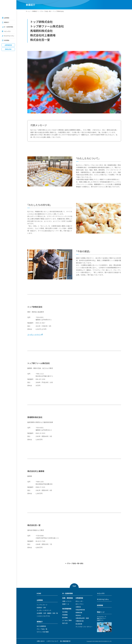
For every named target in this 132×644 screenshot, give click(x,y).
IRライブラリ (80, 604)
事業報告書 (79, 612)
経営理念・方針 (41, 608)
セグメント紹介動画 (43, 632)
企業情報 (7, 18)
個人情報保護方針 (65, 641)
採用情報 (7, 40)
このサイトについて (52, 641)
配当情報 (65, 618)
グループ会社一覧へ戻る (75, 563)
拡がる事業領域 (41, 626)
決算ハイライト (67, 601)
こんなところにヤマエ (43, 616)
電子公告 (65, 623)
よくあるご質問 (67, 620)
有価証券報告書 (80, 610)
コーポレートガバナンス (44, 610)
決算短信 (78, 607)
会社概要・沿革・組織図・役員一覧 (47, 613)
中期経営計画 (80, 621)
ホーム (28, 11)
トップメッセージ (42, 605)
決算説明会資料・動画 (82, 618)
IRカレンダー (80, 601)
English (8, 49)
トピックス (7, 31)
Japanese (8, 45)
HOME (39, 593)
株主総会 (78, 615)
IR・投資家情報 (8, 27)
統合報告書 (79, 624)
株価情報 (65, 615)
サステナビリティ (9, 36)
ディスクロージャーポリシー (84, 627)
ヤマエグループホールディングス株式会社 (8, 6)
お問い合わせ (41, 641)
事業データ (66, 604)
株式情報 (65, 612)
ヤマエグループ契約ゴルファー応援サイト (102, 618)
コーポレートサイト (34, 335)
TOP (74, 586)
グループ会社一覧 (45, 11)
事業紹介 (7, 22)
